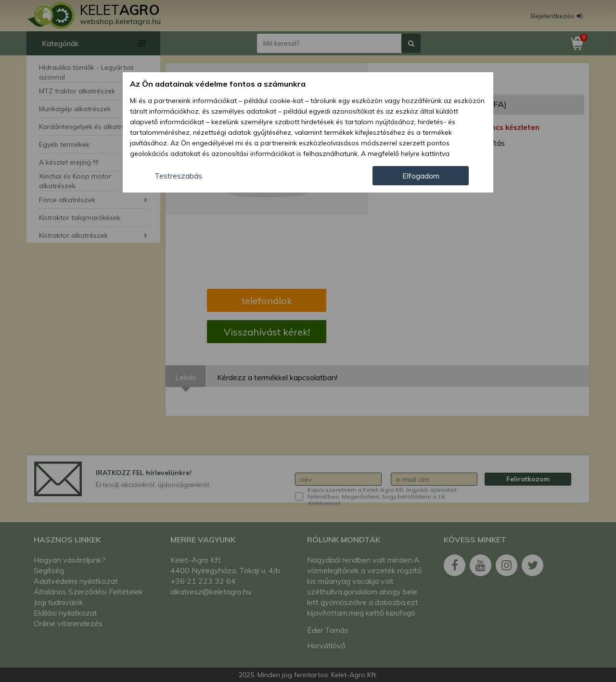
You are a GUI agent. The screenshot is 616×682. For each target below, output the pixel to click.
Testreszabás (178, 176)
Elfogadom (421, 176)
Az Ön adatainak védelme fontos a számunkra (218, 84)
